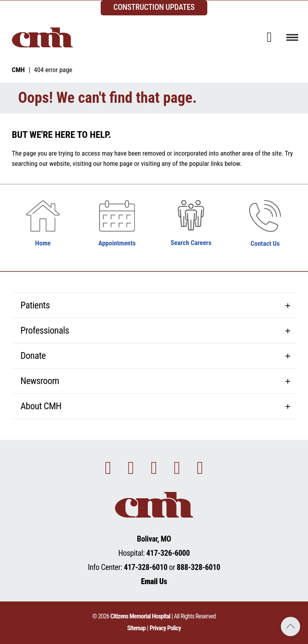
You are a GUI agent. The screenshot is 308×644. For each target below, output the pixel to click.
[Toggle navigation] (292, 37)
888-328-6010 (198, 567)
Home (43, 243)
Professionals (45, 330)
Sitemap (136, 628)
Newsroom (40, 381)
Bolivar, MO (154, 539)
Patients (35, 305)
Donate (33, 356)
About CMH (41, 406)
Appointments (117, 243)
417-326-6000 (168, 553)
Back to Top (290, 626)
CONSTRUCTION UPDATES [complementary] (154, 7)
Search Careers (191, 243)
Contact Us (265, 243)
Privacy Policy (165, 628)
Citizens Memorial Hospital (140, 616)
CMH (18, 70)
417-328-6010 (146, 567)
